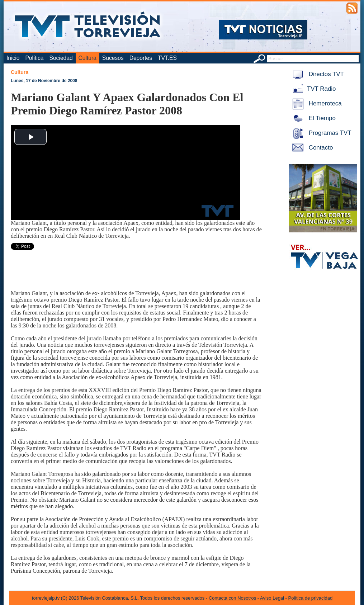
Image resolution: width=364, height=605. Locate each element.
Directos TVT (317, 74)
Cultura (88, 58)
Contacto (311, 148)
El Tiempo (313, 118)
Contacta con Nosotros (232, 598)
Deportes (141, 58)
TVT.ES (167, 58)
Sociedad (61, 58)
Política (34, 58)
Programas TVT (321, 133)
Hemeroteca (316, 103)
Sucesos (113, 58)
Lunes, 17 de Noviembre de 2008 (44, 81)
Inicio (13, 58)
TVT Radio (313, 89)
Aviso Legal (272, 598)
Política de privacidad (311, 598)
